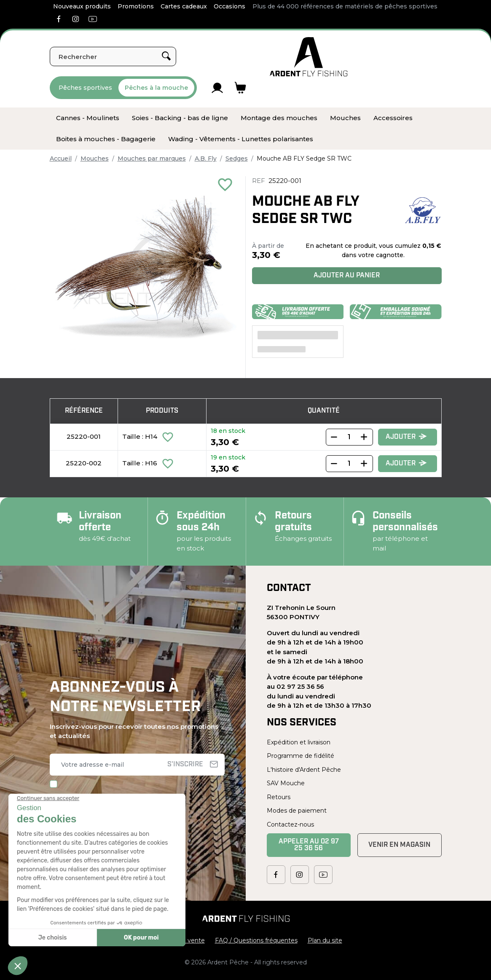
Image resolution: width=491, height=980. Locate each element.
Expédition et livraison (299, 742)
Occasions (229, 6)
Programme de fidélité (301, 756)
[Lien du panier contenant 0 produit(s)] (240, 88)
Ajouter (406, 437)
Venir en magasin (399, 845)
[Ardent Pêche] (309, 57)
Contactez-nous (290, 824)
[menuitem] (88, 118)
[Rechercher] (113, 56)
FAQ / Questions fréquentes (256, 940)
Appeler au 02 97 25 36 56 (309, 845)
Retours (279, 797)
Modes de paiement (297, 811)
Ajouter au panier (347, 276)
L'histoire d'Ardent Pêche (304, 770)
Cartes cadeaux (184, 6)
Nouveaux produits (82, 6)
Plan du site (325, 940)
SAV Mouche (286, 783)
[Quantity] (349, 437)
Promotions (136, 6)
